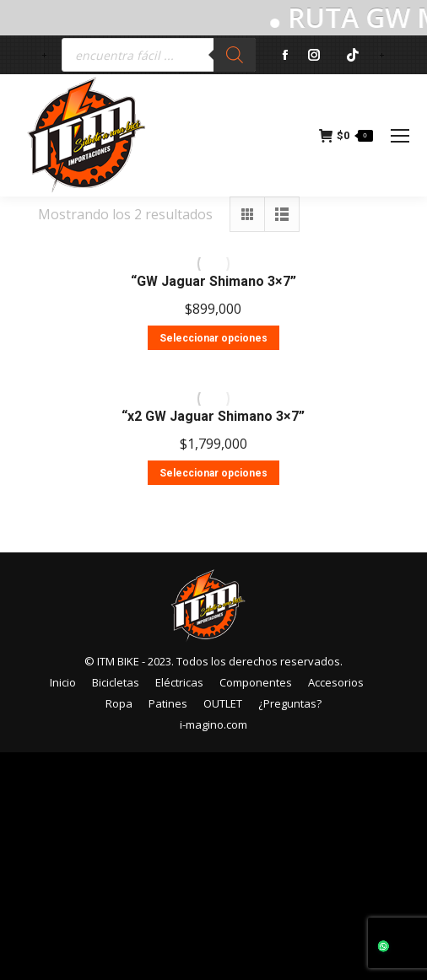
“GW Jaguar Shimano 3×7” (213, 281)
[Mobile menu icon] (400, 136)
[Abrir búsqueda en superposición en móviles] (159, 55)
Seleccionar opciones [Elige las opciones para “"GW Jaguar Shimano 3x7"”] (213, 338)
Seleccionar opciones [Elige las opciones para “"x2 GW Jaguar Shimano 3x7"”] (213, 473)
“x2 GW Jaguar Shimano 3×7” (213, 416)
